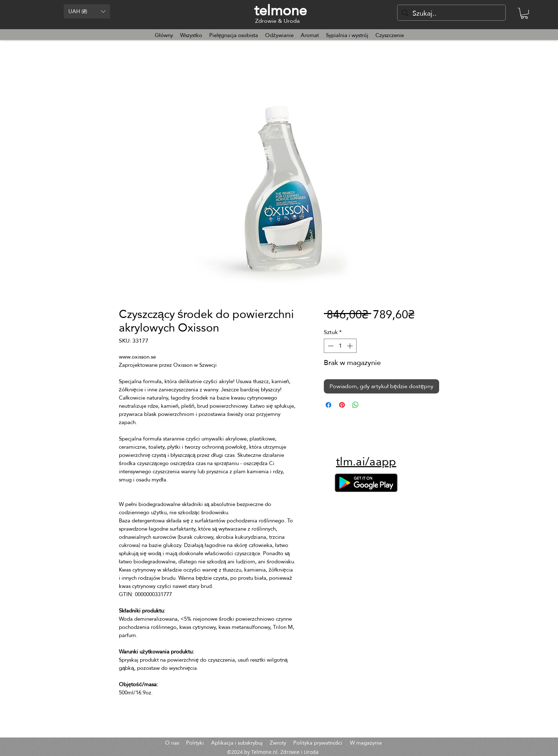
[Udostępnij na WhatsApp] (356, 405)
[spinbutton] (340, 346)
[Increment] (351, 346)
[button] (87, 11)
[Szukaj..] (451, 13)
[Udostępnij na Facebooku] (328, 405)
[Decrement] (330, 346)
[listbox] (87, 11)
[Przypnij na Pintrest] (342, 405)
